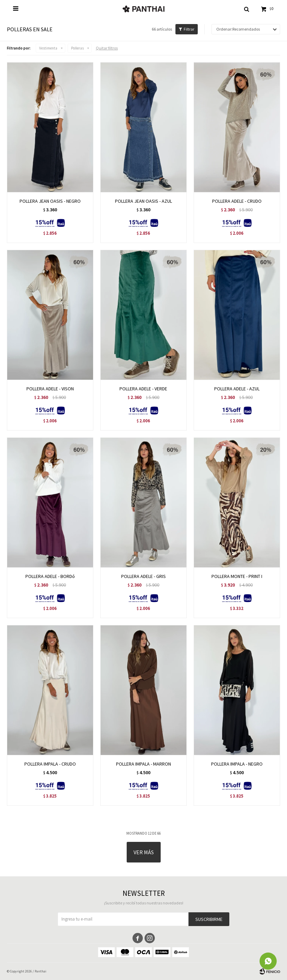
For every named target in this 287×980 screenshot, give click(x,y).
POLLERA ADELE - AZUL (237, 389)
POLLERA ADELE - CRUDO (237, 201)
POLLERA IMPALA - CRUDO (50, 764)
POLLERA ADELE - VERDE (143, 389)
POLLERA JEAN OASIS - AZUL (143, 201)
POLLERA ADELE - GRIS (143, 576)
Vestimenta (48, 48)
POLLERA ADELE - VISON (50, 389)
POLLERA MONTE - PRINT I (237, 576)
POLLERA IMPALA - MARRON (143, 764)
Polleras (77, 48)
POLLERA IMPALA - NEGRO (237, 764)
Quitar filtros (107, 48)
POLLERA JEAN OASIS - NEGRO (50, 201)
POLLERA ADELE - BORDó (50, 576)
